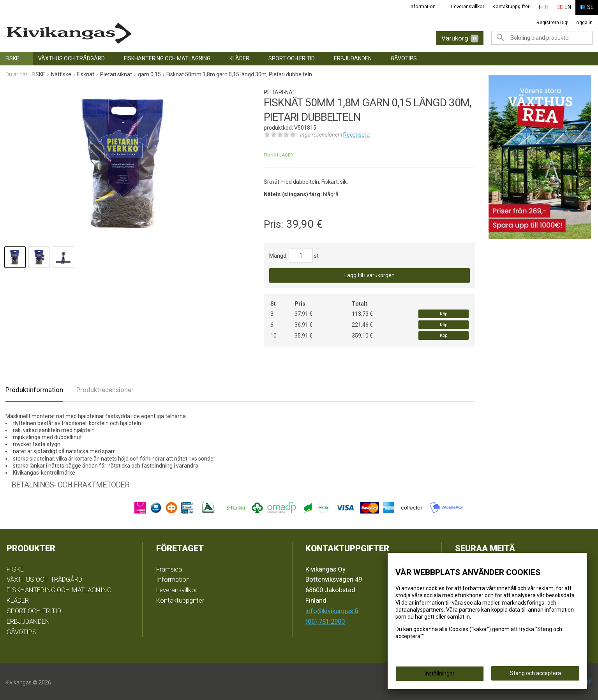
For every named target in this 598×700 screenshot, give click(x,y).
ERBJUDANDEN (353, 57)
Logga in (583, 21)
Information (427, 6)
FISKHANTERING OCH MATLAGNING (167, 57)
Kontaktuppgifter (515, 6)
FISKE (12, 57)
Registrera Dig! (552, 21)
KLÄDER (239, 57)
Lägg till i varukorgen (370, 274)
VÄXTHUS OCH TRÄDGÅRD (71, 57)
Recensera (357, 133)
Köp (444, 312)
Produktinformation (34, 388)
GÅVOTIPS (404, 57)
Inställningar (440, 674)
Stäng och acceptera (535, 673)
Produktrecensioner (105, 388)
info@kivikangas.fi (332, 609)
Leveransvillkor (472, 6)
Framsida (169, 568)
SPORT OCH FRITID (292, 57)
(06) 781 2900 (325, 620)
